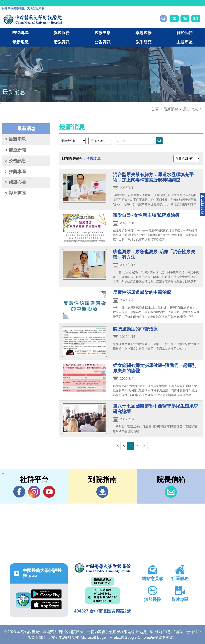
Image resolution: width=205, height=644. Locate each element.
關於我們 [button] (184, 33)
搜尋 (163, 19)
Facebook (19, 492)
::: (4, 3)
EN (196, 18)
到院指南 (102, 492)
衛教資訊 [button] (61, 42)
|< (117, 446)
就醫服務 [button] (61, 33)
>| (144, 446)
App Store (46, 605)
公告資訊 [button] (102, 42)
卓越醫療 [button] (143, 33)
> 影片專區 (15, 193)
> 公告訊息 (15, 161)
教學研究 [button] (143, 42)
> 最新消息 (15, 139)
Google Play (46, 594)
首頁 (155, 109)
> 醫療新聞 (15, 150)
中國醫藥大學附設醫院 (102, 568)
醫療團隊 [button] (102, 33)
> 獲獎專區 (15, 172)
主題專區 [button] (184, 42)
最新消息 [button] (20, 42)
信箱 (171, 492)
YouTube (49, 492)
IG (34, 492)
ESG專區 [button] (20, 33)
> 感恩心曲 (15, 182)
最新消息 (190, 109)
